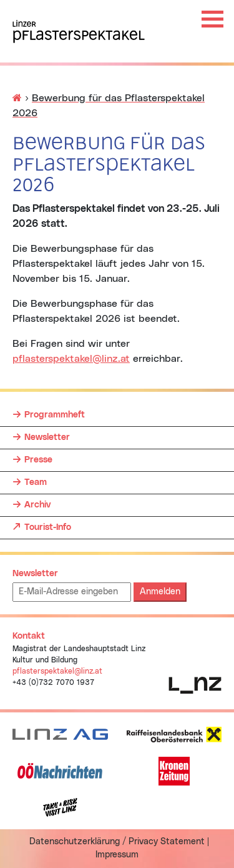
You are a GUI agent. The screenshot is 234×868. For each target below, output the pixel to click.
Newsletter (47, 437)
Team (36, 482)
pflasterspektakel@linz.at (71, 359)
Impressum (117, 855)
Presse (38, 460)
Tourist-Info (48, 524)
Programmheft (55, 415)
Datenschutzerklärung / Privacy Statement (117, 842)
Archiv (37, 505)
